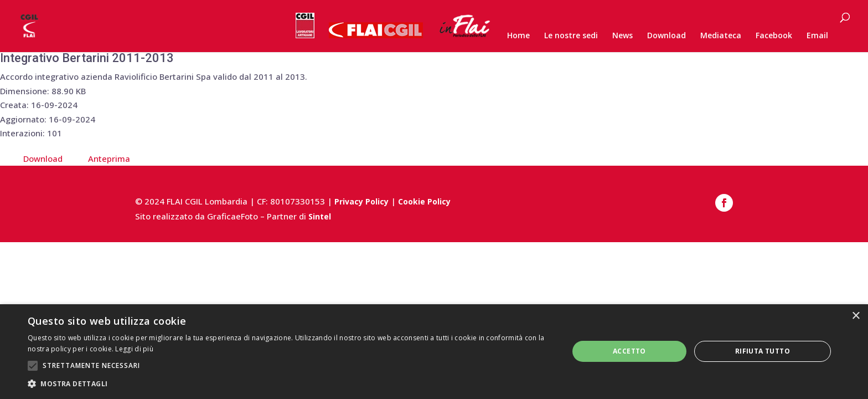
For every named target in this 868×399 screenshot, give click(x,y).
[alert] (434, 352)
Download (666, 36)
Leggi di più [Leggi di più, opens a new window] (134, 349)
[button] (290, 384)
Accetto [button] (629, 351)
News (622, 36)
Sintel (320, 216)
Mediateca (721, 36)
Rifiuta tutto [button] (763, 351)
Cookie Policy (424, 201)
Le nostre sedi (571, 36)
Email (817, 36)
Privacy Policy (361, 201)
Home (518, 36)
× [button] (856, 316)
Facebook (774, 36)
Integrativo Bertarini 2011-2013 (87, 58)
